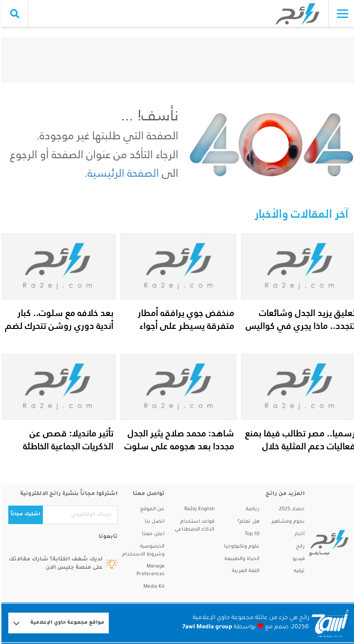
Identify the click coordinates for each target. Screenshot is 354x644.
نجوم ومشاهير (287, 522)
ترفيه (298, 571)
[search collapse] (13, 14)
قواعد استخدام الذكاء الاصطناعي (193, 526)
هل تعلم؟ (247, 522)
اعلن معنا (152, 534)
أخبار (298, 534)
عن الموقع (151, 509)
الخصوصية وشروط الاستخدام (142, 551)
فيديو (297, 559)
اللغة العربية (244, 571)
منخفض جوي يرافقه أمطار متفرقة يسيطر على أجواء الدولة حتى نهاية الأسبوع (185, 326)
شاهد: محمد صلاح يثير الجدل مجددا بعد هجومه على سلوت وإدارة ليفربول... (178, 446)
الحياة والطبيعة (241, 559)
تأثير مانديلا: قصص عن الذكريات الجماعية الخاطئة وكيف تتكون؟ (67, 446)
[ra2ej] (325, 543)
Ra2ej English (198, 509)
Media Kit (153, 587)
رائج (299, 547)
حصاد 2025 (290, 509)
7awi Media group (206, 627)
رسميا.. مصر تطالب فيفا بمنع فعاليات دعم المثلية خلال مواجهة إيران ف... (299, 446)
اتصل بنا (153, 522)
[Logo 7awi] (329, 623)
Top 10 (251, 534)
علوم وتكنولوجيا (240, 547)
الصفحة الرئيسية (122, 173)
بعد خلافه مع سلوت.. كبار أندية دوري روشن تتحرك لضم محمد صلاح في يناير (58, 326)
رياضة (251, 509)
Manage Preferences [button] (149, 570)
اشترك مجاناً (24, 515)
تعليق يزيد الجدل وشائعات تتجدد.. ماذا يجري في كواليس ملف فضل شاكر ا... (299, 326)
